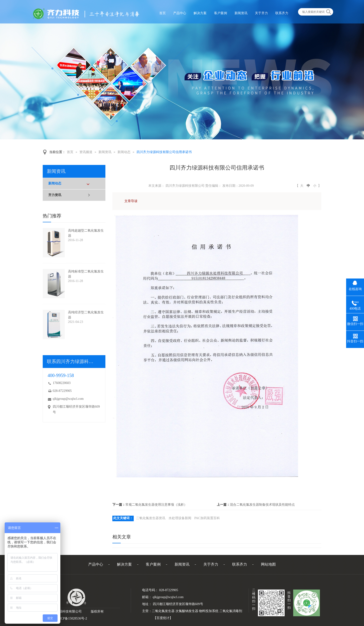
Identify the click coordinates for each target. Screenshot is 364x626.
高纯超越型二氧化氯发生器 (86, 233)
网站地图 (268, 564)
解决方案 (124, 564)
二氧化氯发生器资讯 (151, 518)
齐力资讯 (55, 195)
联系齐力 (240, 564)
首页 (70, 152)
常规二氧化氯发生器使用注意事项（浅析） (156, 505)
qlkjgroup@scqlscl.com (68, 399)
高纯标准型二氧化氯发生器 (86, 274)
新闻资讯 (105, 152)
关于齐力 (211, 564)
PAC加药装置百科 (207, 518)
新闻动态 (124, 152)
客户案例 (153, 564)
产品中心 (96, 564)
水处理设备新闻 (180, 518)
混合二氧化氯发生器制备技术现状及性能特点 (262, 505)
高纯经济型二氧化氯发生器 (86, 315)
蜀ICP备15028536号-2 (72, 618)
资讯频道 (86, 152)
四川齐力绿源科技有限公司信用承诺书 (164, 152)
